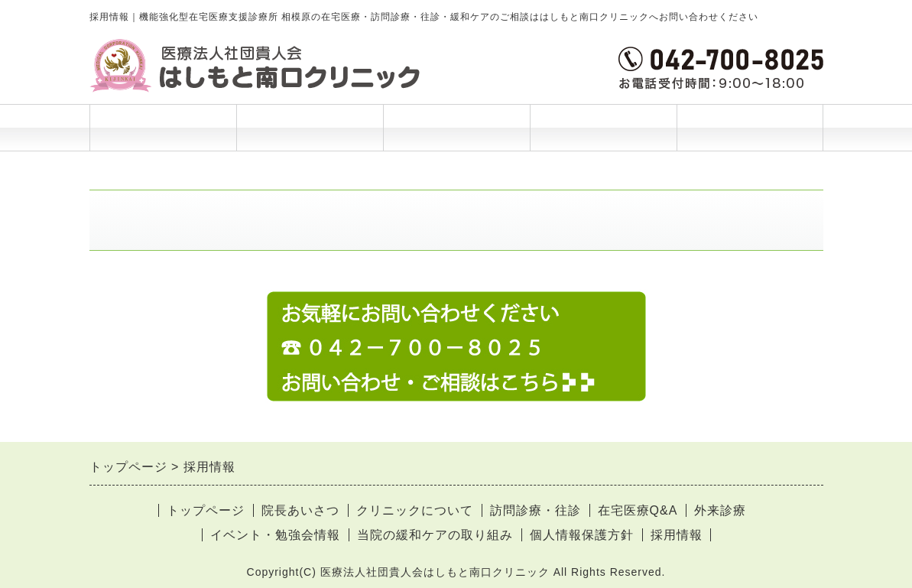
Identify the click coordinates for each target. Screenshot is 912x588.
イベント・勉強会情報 (275, 535)
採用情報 (677, 535)
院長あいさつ (310, 128)
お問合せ (750, 128)
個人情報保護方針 (582, 535)
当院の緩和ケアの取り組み (435, 535)
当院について (603, 135)
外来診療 (720, 510)
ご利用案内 (456, 135)
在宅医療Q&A (638, 510)
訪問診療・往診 (536, 510)
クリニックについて (415, 510)
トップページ (163, 128)
